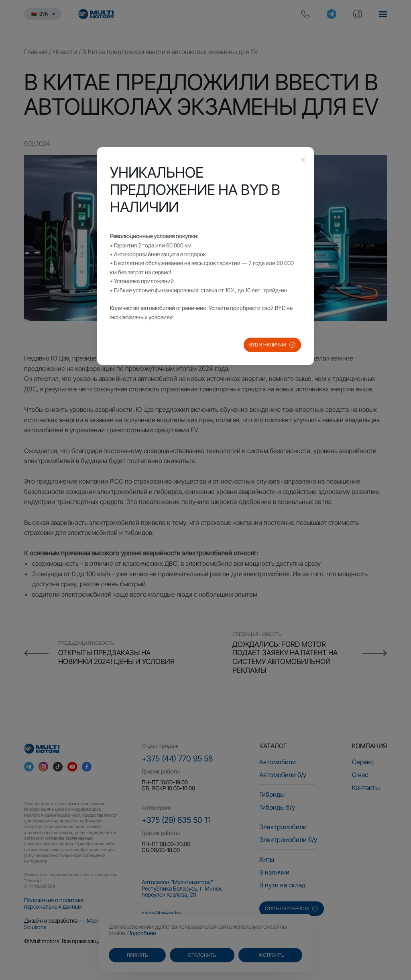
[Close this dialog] (303, 160)
